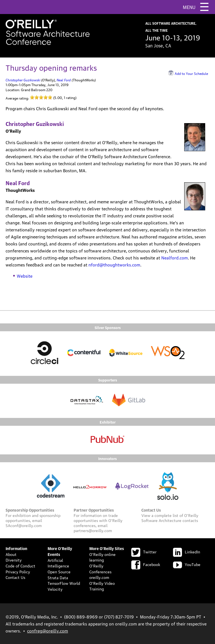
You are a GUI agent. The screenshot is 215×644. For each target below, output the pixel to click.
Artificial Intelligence (58, 563)
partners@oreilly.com (93, 530)
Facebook (146, 564)
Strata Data (58, 577)
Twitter (144, 551)
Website (25, 276)
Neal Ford (64, 80)
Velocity (55, 589)
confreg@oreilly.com (48, 631)
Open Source (59, 571)
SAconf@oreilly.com (24, 525)
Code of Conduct (20, 565)
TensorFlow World (64, 583)
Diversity (14, 560)
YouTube (187, 564)
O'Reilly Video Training (102, 586)
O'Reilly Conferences (100, 568)
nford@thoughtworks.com (114, 264)
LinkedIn (187, 551)
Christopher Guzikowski (23, 80)
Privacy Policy (18, 571)
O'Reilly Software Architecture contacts (170, 517)
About (11, 554)
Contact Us (15, 577)
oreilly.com (99, 577)
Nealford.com (175, 257)
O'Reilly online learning (102, 557)
